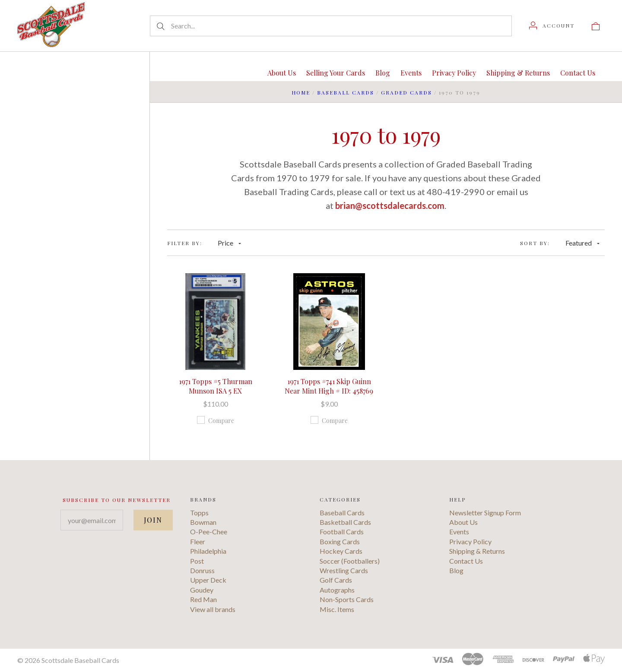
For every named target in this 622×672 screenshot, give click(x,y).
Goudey (202, 590)
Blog (383, 73)
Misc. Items (337, 609)
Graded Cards (406, 92)
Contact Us (578, 73)
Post (197, 561)
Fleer (198, 541)
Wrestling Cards (344, 570)
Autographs (337, 590)
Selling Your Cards (336, 73)
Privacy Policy (454, 73)
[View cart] (596, 25)
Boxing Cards (340, 541)
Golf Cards (336, 580)
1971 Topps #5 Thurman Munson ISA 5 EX (216, 386)
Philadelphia (208, 551)
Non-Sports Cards (347, 599)
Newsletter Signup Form (485, 513)
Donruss (202, 570)
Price (229, 243)
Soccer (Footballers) (350, 561)
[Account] (552, 25)
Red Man (203, 599)
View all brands (213, 609)
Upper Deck (208, 580)
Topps (199, 513)
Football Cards (342, 532)
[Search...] (331, 26)
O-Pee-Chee (209, 532)
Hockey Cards (341, 551)
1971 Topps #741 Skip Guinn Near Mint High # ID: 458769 (329, 386)
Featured (582, 243)
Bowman (203, 522)
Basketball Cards (345, 522)
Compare (216, 420)
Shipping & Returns (518, 73)
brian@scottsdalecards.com (390, 205)
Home (301, 92)
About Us (282, 73)
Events (411, 73)
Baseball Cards (346, 92)
